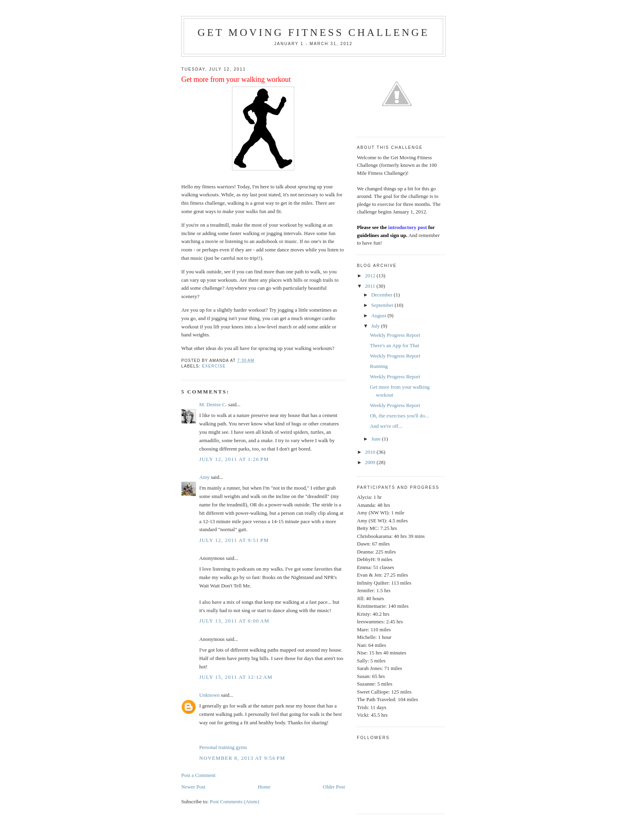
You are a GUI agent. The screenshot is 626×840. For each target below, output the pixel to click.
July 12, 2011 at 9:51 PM (234, 540)
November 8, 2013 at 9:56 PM (242, 758)
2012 (371, 276)
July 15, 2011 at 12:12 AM (236, 677)
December (383, 295)
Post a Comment (198, 775)
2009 (371, 462)
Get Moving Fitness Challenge (314, 33)
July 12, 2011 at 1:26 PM (234, 459)
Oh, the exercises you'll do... (399, 416)
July (376, 326)
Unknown (209, 695)
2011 (371, 286)
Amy (204, 477)
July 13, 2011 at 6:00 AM (234, 621)
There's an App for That (394, 345)
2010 (371, 452)
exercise (214, 366)
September (383, 305)
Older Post (334, 787)
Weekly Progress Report (395, 335)
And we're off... (386, 426)
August (379, 315)
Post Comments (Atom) (235, 801)
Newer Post (193, 787)
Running (379, 366)
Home (264, 787)
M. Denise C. (213, 404)
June (377, 439)
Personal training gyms (223, 747)
